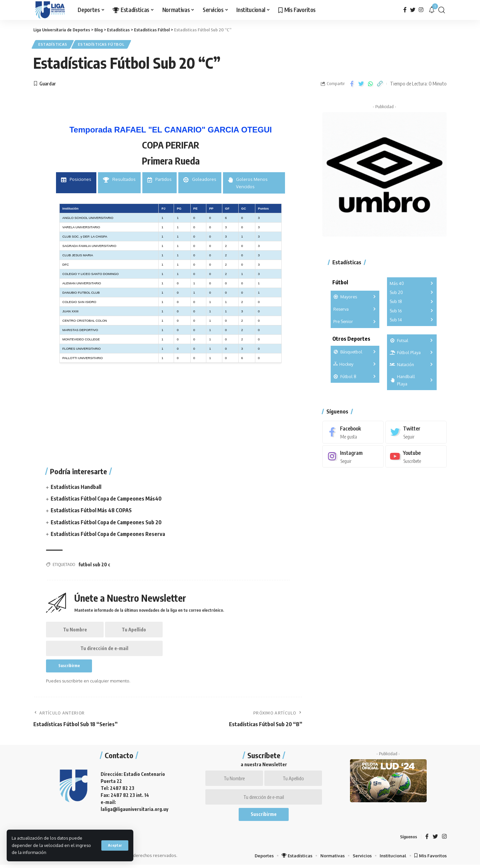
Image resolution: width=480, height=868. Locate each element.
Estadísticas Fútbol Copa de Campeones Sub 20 (106, 523)
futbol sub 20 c (94, 565)
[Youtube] (416, 455)
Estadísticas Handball (76, 487)
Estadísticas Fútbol (104, 45)
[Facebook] (405, 10)
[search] (442, 10)
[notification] (432, 10)
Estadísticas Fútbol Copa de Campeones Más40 (106, 499)
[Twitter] (413, 10)
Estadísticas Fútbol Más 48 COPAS (91, 511)
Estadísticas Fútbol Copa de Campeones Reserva (108, 534)
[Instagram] (421, 10)
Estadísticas (53, 45)
